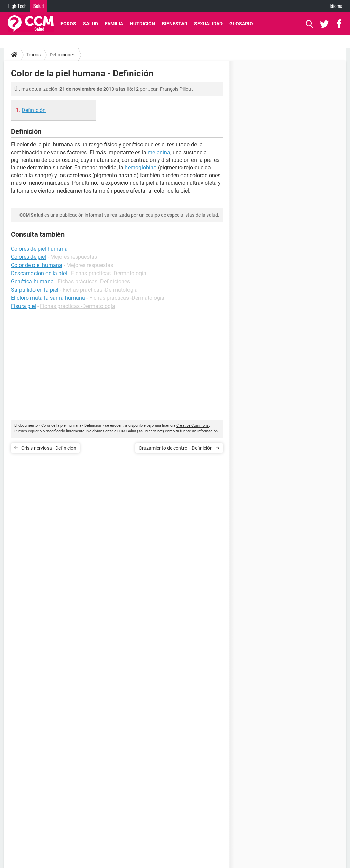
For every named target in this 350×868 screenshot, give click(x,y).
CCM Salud (127, 431)
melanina (159, 152)
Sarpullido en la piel (35, 290)
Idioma (336, 6)
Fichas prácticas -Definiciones (94, 282)
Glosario (241, 24)
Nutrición (143, 24)
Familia (114, 24)
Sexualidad (208, 24)
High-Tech (17, 6)
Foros (68, 24)
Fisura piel (23, 306)
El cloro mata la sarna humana (48, 298)
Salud (38, 6)
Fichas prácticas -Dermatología (109, 273)
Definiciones (62, 55)
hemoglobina (141, 167)
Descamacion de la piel (39, 273)
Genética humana (32, 282)
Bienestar (175, 24)
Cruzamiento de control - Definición (176, 448)
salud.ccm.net (151, 431)
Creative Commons (193, 426)
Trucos (33, 55)
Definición (34, 110)
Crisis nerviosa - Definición (49, 448)
